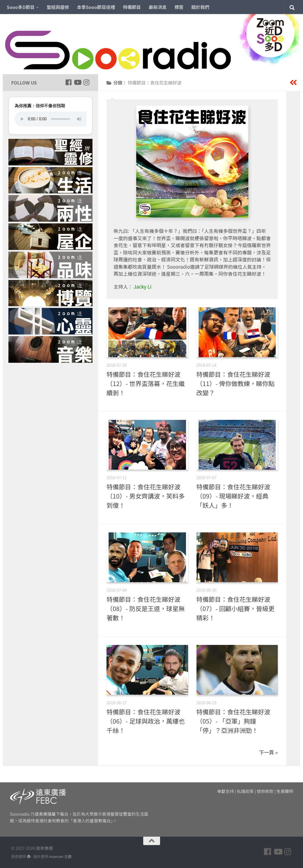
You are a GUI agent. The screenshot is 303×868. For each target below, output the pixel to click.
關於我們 (200, 7)
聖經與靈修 (58, 7)
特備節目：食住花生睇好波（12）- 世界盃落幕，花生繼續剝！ (146, 383)
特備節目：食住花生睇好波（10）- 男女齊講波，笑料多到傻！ (146, 496)
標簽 (179, 7)
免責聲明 (285, 791)
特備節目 (132, 7)
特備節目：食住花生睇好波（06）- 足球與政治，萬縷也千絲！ (146, 721)
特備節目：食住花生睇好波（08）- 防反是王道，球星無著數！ (146, 608)
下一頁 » (268, 752)
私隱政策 (245, 791)
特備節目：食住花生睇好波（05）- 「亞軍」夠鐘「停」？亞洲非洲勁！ (233, 721)
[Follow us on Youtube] (77, 82)
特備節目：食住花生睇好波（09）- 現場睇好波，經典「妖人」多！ (233, 496)
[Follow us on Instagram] (86, 82)
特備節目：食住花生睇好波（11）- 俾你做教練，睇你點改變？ (236, 383)
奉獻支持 (226, 791)
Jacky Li (143, 286)
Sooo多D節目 (21, 7)
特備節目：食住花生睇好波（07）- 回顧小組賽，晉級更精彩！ (236, 608)
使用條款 (265, 791)
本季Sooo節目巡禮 (96, 7)
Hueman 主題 (60, 856)
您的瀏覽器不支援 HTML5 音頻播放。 (50, 119)
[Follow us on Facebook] (68, 82)
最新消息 (158, 7)
